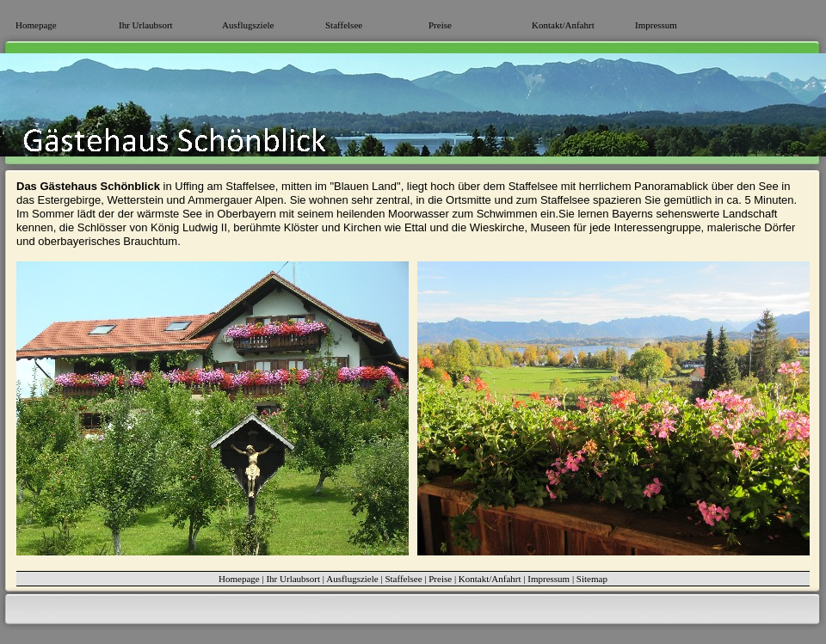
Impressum (656, 25)
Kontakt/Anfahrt (563, 25)
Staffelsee (344, 25)
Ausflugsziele (248, 25)
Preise (440, 25)
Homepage (36, 25)
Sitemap (592, 579)
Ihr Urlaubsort (146, 25)
